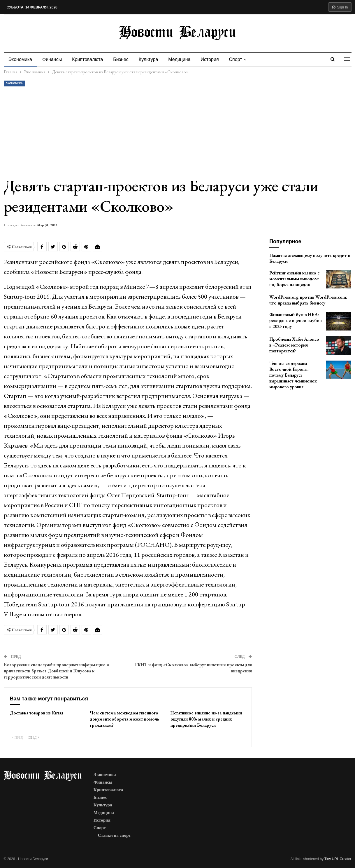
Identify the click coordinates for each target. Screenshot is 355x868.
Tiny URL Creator (338, 859)
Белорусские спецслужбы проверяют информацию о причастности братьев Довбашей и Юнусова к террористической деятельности (57, 671)
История (210, 59)
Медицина (179, 59)
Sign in (340, 7)
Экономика (20, 59)
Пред (17, 737)
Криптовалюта (87, 59)
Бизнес (121, 59)
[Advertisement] (178, 131)
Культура (148, 59)
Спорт (236, 59)
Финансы (52, 59)
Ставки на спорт (114, 835)
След (34, 737)
